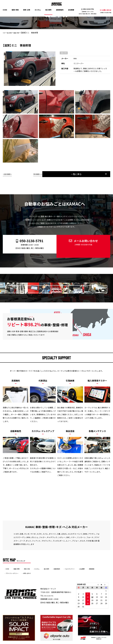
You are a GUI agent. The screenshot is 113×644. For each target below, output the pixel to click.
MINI (75, 58)
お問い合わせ (104, 11)
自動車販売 (59, 10)
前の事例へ (9, 174)
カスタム (38, 10)
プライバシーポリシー (26, 567)
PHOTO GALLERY (60, 282)
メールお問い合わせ (82, 241)
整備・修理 (16, 10)
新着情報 (9, 567)
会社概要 (70, 10)
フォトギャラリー (85, 563)
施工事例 (48, 10)
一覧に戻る (59, 174)
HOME (7, 10)
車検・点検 (27, 10)
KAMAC (52, 643)
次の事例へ (104, 174)
